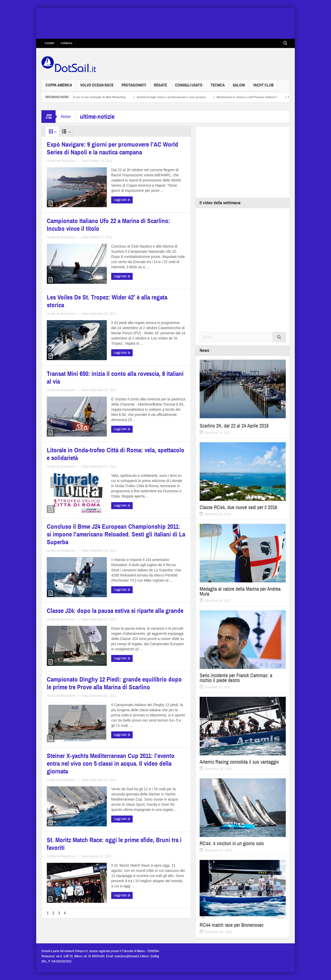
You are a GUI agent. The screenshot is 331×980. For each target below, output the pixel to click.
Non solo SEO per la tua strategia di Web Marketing (99, 97)
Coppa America (59, 87)
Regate (160, 87)
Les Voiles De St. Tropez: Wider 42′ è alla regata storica (76, 307)
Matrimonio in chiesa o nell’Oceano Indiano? (254, 97)
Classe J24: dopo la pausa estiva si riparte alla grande (78, 531)
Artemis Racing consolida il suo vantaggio (239, 762)
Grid (54, 131)
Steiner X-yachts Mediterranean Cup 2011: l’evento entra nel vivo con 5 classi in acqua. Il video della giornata (77, 650)
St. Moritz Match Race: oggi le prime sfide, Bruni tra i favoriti (149, 644)
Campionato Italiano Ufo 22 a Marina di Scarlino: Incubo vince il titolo (153, 197)
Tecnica (218, 87)
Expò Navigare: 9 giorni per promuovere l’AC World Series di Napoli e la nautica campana (77, 197)
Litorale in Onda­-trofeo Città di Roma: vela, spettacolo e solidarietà (75, 416)
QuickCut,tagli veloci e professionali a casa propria (179, 97)
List (74, 131)
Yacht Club (263, 87)
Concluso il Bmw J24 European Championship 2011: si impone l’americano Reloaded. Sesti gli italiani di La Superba (150, 419)
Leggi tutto (56, 241)
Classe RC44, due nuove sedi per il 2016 (238, 507)
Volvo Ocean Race (97, 87)
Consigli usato (189, 87)
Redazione (83, 231)
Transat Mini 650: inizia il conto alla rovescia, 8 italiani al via (150, 307)
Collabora (66, 43)
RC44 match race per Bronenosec (232, 925)
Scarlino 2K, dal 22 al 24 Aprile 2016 (234, 426)
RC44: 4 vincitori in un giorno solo (232, 844)
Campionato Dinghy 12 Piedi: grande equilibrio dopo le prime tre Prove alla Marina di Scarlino (151, 535)
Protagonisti (134, 87)
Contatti (49, 43)
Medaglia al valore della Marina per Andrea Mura (240, 591)
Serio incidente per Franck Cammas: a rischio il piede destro (236, 678)
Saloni (239, 87)
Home (66, 117)
